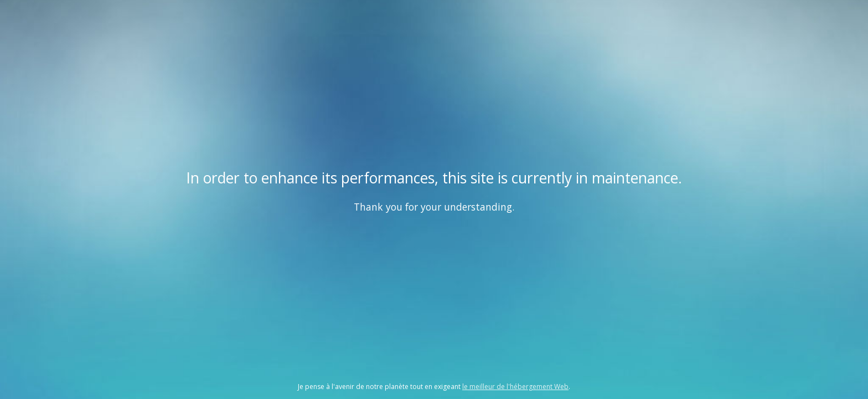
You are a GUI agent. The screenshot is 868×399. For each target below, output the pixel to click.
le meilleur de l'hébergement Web (515, 387)
